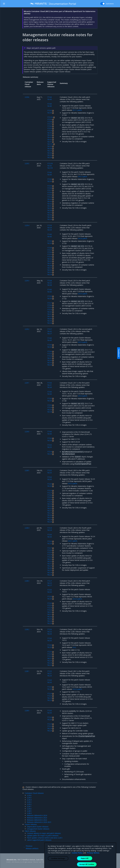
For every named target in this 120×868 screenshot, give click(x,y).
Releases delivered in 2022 (37, 820)
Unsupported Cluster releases (38, 829)
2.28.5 (29, 811)
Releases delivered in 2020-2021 (39, 822)
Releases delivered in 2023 (37, 818)
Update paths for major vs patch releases (43, 836)
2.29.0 (29, 809)
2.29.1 (29, 807)
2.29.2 (29, 804)
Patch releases (30, 831)
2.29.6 (29, 795)
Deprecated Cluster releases (38, 827)
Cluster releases (31, 824)
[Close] (112, 861)
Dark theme (110, 4)
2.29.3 (29, 802)
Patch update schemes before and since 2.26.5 (45, 838)
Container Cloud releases (34, 793)
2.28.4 (29, 813)
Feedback (119, 353)
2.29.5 (29, 798)
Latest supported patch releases (39, 840)
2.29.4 (29, 800)
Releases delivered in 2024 (37, 815)
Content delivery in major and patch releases (44, 833)
